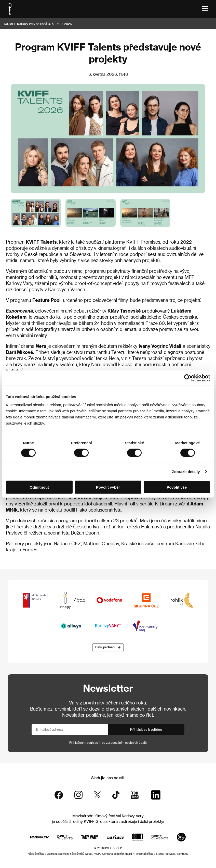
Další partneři (105, 647)
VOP (97, 854)
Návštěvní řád (36, 854)
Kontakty (183, 854)
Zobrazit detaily (186, 472)
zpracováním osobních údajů (126, 742)
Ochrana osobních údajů (117, 854)
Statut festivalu (165, 854)
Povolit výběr (108, 487)
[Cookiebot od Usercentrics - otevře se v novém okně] (188, 378)
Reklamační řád (144, 854)
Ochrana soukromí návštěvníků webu (69, 854)
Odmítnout (39, 487)
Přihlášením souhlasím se (108, 742)
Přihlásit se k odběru (146, 729)
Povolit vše (177, 487)
